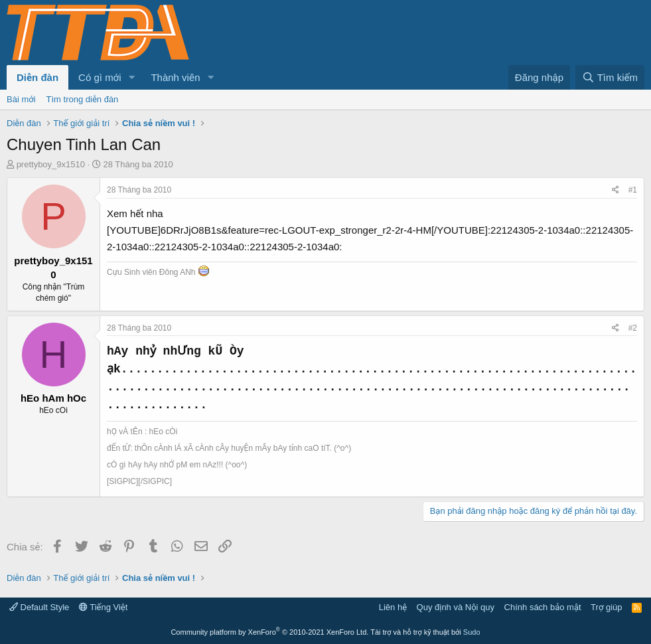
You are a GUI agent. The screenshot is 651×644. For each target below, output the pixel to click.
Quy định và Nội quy (456, 607)
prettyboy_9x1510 (51, 164)
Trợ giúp (606, 607)
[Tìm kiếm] (610, 77)
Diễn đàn (37, 77)
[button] (131, 77)
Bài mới (21, 99)
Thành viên (175, 77)
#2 (633, 328)
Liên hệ (393, 607)
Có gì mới (100, 77)
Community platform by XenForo (269, 632)
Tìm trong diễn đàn (83, 99)
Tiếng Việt (104, 607)
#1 (633, 190)
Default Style (39, 607)
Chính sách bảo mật (543, 607)
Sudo (472, 632)
